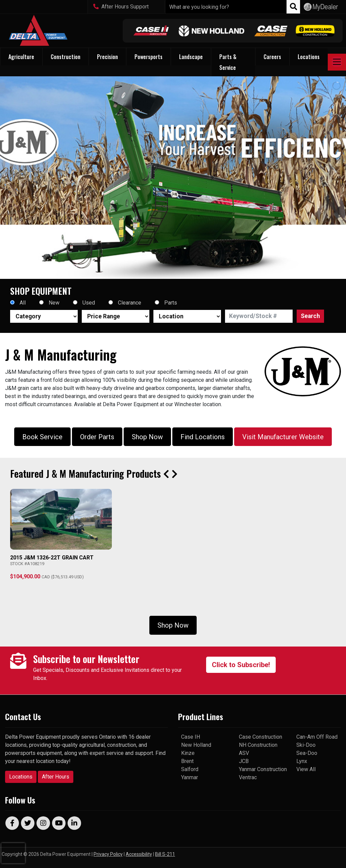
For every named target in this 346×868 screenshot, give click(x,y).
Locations (21, 777)
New (54, 303)
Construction (66, 57)
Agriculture (21, 57)
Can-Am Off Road (317, 737)
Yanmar (190, 777)
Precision (107, 57)
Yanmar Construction (263, 769)
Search (310, 316)
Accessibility (139, 854)
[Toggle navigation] (337, 62)
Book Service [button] (42, 437)
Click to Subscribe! (241, 665)
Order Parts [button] (97, 437)
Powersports (149, 57)
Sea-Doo (307, 753)
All (23, 303)
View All (306, 769)
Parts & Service (228, 62)
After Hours (56, 777)
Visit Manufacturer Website (283, 437)
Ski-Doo (306, 745)
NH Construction (258, 745)
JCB (244, 761)
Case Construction (261, 737)
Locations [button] (309, 57)
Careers (272, 57)
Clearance (130, 303)
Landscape (191, 57)
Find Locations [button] (203, 437)
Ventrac (248, 777)
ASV (244, 753)
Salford (190, 769)
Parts (171, 303)
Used (89, 303)
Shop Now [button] (147, 437)
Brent (187, 761)
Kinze (188, 753)
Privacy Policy (108, 854)
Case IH (191, 737)
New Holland (196, 745)
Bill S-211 (165, 854)
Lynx (302, 761)
